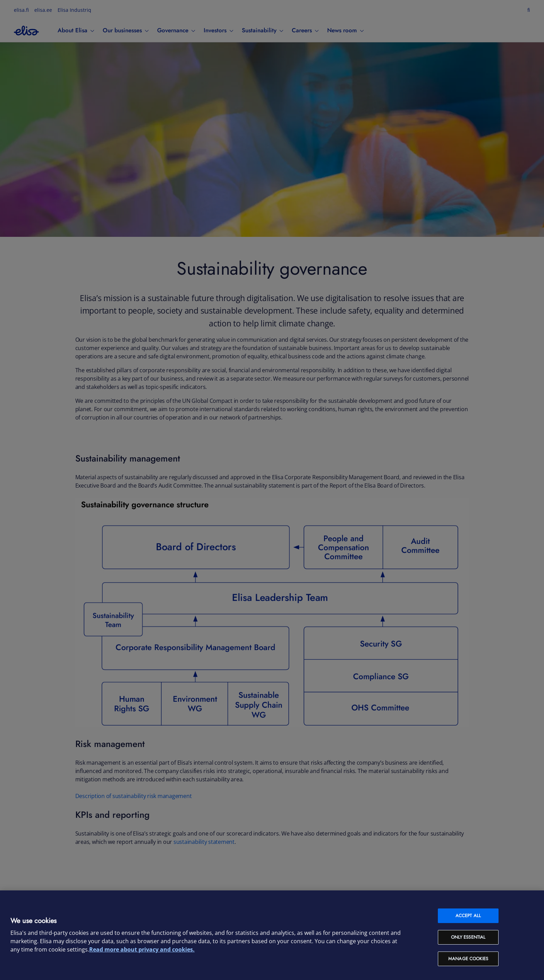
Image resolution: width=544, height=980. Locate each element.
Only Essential (468, 937)
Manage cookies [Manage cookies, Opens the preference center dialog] (468, 959)
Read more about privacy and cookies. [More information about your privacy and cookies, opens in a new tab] (142, 949)
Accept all (468, 916)
